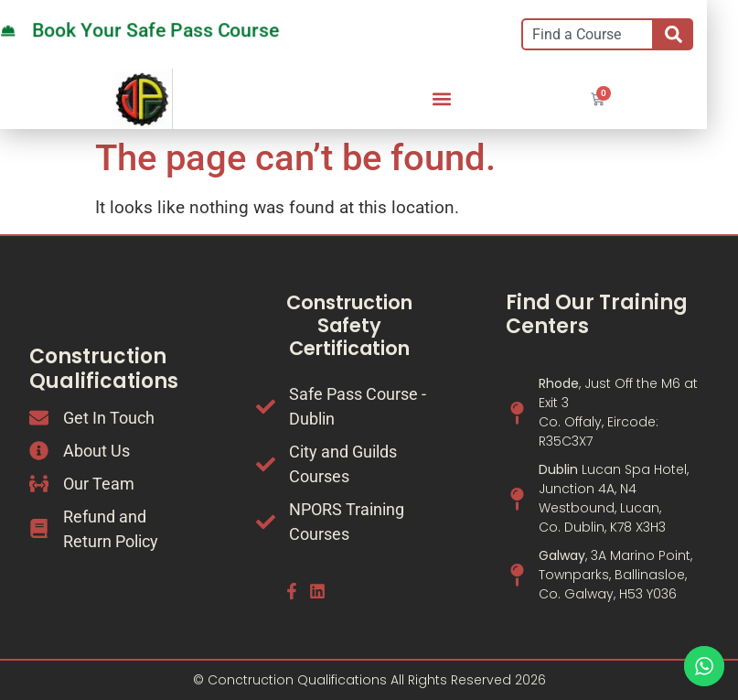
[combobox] (588, 34)
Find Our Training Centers (597, 314)
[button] (441, 99)
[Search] (674, 34)
